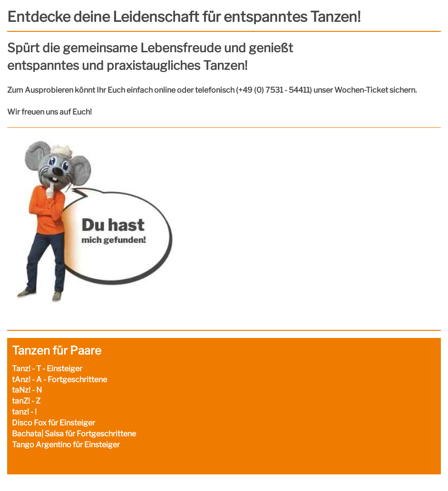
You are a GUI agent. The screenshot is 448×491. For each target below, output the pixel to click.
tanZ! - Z (26, 401)
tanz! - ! (24, 412)
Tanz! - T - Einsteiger (47, 369)
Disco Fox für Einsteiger (54, 423)
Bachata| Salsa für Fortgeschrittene (74, 434)
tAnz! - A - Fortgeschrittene (59, 380)
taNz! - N (27, 390)
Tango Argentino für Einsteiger (66, 445)
